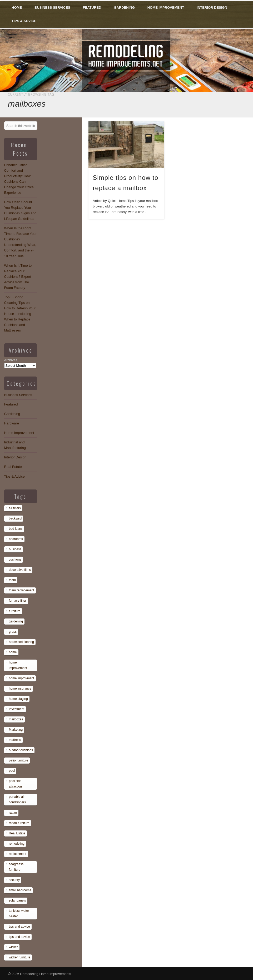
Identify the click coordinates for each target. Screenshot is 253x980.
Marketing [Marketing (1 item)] (16, 730)
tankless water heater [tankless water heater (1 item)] (19, 914)
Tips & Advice (24, 21)
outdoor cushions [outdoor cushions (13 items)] (21, 750)
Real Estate (13, 467)
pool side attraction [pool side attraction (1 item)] (15, 784)
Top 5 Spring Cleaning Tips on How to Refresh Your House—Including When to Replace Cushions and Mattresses (20, 314)
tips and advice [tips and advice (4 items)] (19, 927)
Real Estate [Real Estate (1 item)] (17, 833)
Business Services (52, 8)
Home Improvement (166, 8)
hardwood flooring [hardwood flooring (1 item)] (21, 642)
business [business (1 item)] (15, 549)
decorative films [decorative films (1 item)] (20, 570)
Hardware (12, 423)
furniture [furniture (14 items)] (15, 611)
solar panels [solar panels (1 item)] (18, 900)
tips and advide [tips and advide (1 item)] (20, 937)
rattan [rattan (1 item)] (13, 813)
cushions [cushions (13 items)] (15, 560)
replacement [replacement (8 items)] (18, 854)
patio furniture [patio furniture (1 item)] (19, 760)
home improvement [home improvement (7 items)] (18, 665)
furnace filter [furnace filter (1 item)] (18, 601)
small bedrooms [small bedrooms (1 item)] (20, 890)
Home (17, 8)
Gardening (124, 8)
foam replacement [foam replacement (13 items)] (22, 590)
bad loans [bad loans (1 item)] (16, 529)
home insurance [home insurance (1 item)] (20, 689)
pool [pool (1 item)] (12, 771)
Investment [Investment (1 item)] (17, 709)
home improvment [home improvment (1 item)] (22, 678)
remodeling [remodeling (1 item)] (17, 844)
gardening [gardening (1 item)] (16, 621)
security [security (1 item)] (14, 880)
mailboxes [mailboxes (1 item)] (16, 719)
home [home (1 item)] (13, 652)
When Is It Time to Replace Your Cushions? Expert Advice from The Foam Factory (18, 277)
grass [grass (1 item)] (13, 632)
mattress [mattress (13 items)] (15, 740)
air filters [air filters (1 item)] (15, 508)
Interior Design (212, 8)
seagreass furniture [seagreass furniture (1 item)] (16, 867)
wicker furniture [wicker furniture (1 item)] (20, 957)
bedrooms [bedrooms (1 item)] (16, 539)
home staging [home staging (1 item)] (18, 699)
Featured (92, 8)
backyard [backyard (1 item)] (15, 518)
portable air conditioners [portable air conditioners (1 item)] (18, 800)
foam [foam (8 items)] (13, 580)
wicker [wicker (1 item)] (13, 947)
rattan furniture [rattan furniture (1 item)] (19, 823)
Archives (11, 360)
